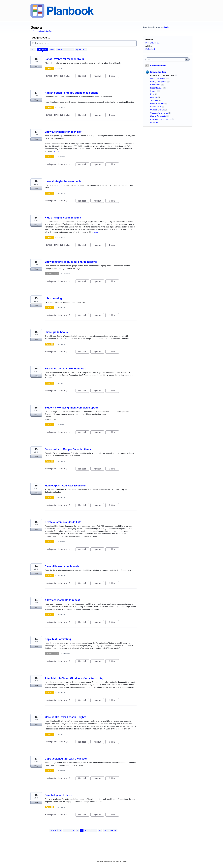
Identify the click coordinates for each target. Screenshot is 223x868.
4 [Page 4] (77, 830)
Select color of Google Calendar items (68, 449)
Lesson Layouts (156, 88)
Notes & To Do (156, 107)
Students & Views (157, 110)
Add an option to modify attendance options (71, 93)
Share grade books (56, 332)
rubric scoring (53, 298)
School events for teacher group (64, 59)
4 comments (61, 344)
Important (98, 76)
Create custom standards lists (63, 522)
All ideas (149, 46)
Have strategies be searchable (63, 181)
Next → (113, 830)
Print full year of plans (58, 795)
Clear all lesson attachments (62, 566)
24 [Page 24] (105, 830)
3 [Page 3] (73, 830)
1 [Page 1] (65, 830)
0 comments (61, 498)
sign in (166, 27)
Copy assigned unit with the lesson (66, 759)
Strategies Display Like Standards (65, 369)
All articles (154, 122)
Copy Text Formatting (58, 639)
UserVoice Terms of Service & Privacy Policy (112, 861)
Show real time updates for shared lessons (71, 262)
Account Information (158, 79)
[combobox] (166, 59)
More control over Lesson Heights (65, 717)
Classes (153, 91)
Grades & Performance (159, 113)
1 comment (60, 383)
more (56, 151)
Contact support (158, 66)
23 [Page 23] (100, 830)
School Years (155, 85)
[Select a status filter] (65, 50)
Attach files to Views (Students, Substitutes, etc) (74, 678)
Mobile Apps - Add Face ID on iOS (65, 486)
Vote (36, 66)
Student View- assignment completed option (72, 408)
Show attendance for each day (63, 132)
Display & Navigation (158, 82)
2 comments (61, 193)
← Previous (56, 830)
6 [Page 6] (86, 830)
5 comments (61, 237)
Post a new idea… (153, 43)
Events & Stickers (157, 104)
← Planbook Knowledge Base (42, 31)
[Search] (187, 59)
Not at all (84, 76)
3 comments (61, 68)
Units (152, 94)
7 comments (61, 107)
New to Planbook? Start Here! (162, 75)
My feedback (81, 49)
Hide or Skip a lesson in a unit (63, 218)
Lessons (154, 97)
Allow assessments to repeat (62, 600)
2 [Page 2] (69, 830)
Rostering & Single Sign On (161, 119)
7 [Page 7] (90, 830)
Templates (154, 100)
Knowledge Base (158, 72)
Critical (114, 76)
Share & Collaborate (158, 116)
